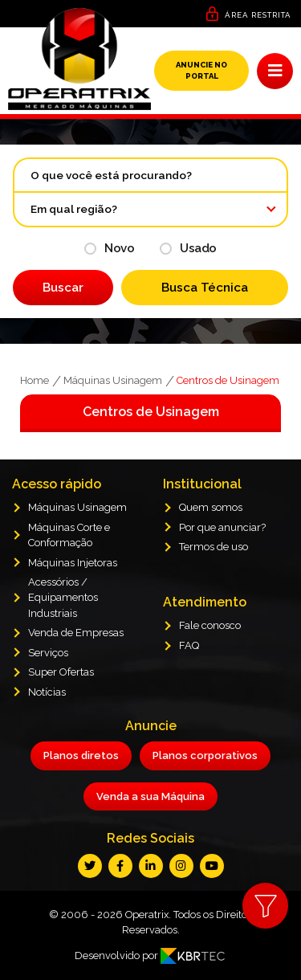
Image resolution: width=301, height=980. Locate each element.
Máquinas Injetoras (73, 563)
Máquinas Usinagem (113, 380)
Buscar (63, 288)
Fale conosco (210, 625)
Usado (188, 248)
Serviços (48, 653)
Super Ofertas (61, 672)
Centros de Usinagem (228, 380)
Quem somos (211, 507)
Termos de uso (214, 547)
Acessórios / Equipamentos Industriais (63, 598)
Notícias (47, 692)
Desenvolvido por (150, 955)
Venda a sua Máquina (150, 796)
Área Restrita (258, 15)
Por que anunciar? (222, 527)
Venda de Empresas (76, 633)
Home (35, 380)
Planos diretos (81, 755)
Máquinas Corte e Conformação (69, 535)
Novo (109, 248)
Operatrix (147, 915)
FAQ (189, 645)
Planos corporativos (205, 755)
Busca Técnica (205, 288)
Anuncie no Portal (201, 70)
